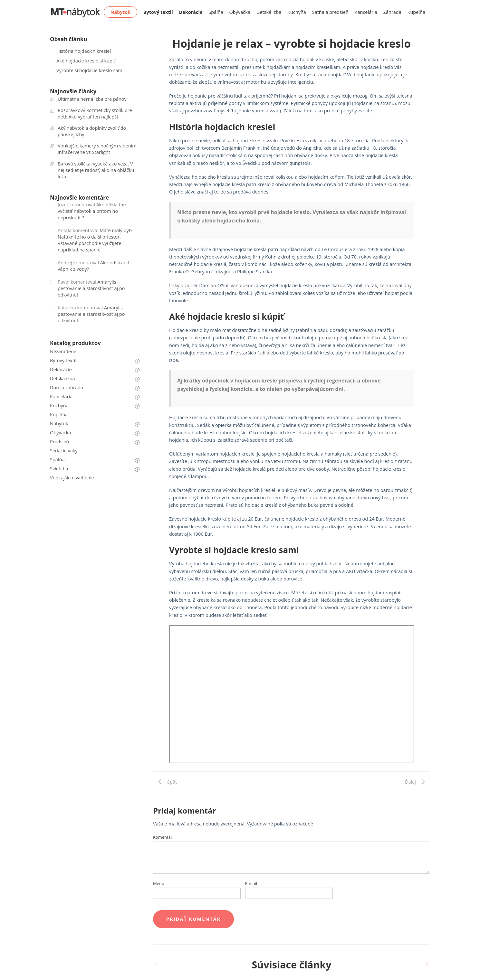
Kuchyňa (297, 12)
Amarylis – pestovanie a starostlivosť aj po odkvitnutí (91, 288)
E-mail (251, 883)
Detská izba (269, 12)
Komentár (163, 837)
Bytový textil (63, 360)
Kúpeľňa (416, 12)
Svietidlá (59, 469)
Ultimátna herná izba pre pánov (92, 99)
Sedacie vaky (64, 451)
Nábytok (59, 424)
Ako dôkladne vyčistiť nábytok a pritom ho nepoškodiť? (92, 211)
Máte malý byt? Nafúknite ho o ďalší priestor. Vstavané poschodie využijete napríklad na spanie (95, 240)
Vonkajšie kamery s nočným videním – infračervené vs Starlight (99, 149)
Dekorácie (61, 369)
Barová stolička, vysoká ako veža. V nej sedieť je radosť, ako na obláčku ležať (96, 170)
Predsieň (59, 442)
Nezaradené (63, 351)
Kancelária (366, 12)
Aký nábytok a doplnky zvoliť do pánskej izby (92, 131)
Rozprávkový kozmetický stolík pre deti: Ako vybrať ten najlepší (95, 113)
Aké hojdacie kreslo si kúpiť (86, 61)
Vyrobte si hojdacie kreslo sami (90, 70)
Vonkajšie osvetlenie (72, 478)
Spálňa (216, 12)
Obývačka (240, 12)
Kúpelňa (59, 415)
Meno (159, 883)
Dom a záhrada (67, 387)
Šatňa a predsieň (330, 12)
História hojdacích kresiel (84, 51)
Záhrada (392, 12)
